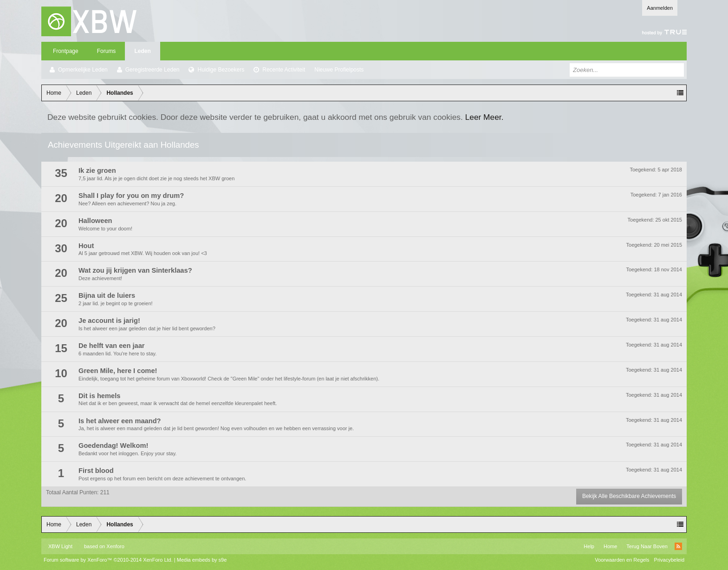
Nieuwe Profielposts (339, 70)
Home (610, 546)
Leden (142, 51)
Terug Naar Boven (647, 546)
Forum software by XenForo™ (108, 560)
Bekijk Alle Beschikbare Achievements (629, 496)
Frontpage (66, 51)
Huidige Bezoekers (221, 70)
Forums (107, 51)
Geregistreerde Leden (153, 70)
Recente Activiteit (284, 70)
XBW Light (60, 546)
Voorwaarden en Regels (622, 560)
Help (589, 546)
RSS (678, 546)
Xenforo (115, 546)
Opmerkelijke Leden (83, 70)
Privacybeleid (669, 560)
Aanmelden (660, 8)
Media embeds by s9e (202, 560)
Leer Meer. (484, 117)
